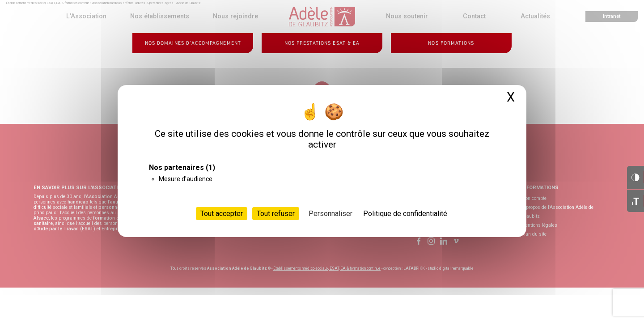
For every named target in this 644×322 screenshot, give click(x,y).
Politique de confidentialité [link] (405, 214)
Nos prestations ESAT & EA (322, 43)
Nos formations (451, 43)
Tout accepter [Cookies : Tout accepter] (222, 214)
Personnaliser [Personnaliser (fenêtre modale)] (330, 214)
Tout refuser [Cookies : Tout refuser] (276, 214)
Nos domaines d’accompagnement (193, 43)
